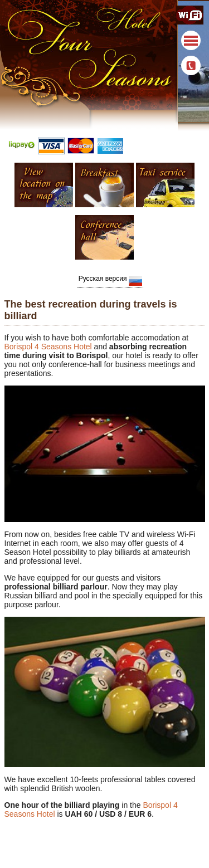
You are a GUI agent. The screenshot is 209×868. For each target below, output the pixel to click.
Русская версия (110, 280)
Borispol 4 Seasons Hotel (48, 347)
